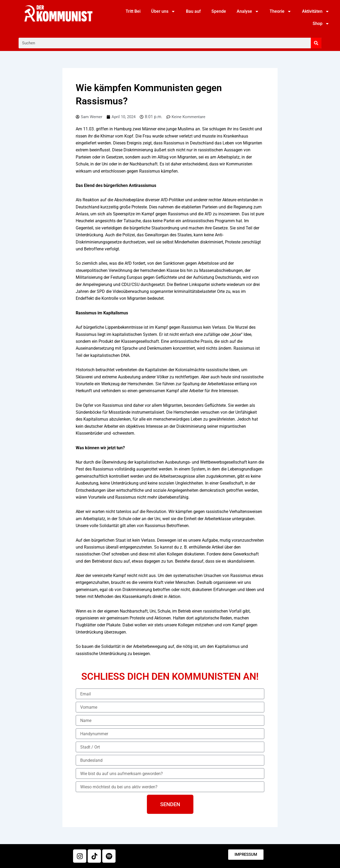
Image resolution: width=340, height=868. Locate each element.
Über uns (163, 11)
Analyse (248, 11)
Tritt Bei (133, 11)
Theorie (280, 11)
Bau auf (193, 11)
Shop (321, 24)
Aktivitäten (316, 11)
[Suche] (316, 43)
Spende (219, 11)
